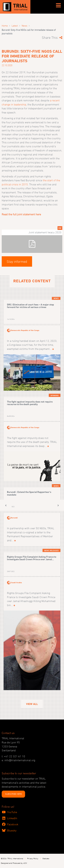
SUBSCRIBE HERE (13, 794)
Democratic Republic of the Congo (25, 330)
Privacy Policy (33, 858)
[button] (6, 506)
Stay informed (17, 262)
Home (5, 26)
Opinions (55, 395)
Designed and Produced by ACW (14, 863)
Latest (15, 26)
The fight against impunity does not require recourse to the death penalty (30, 403)
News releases (51, 550)
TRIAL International (15, 858)
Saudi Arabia (16, 582)
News (24, 26)
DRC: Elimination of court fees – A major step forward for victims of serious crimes (30, 306)
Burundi (14, 518)
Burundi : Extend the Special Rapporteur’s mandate (29, 493)
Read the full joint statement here (21, 214)
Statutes (46, 858)
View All (32, 704)
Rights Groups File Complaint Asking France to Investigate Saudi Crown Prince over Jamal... (32, 558)
